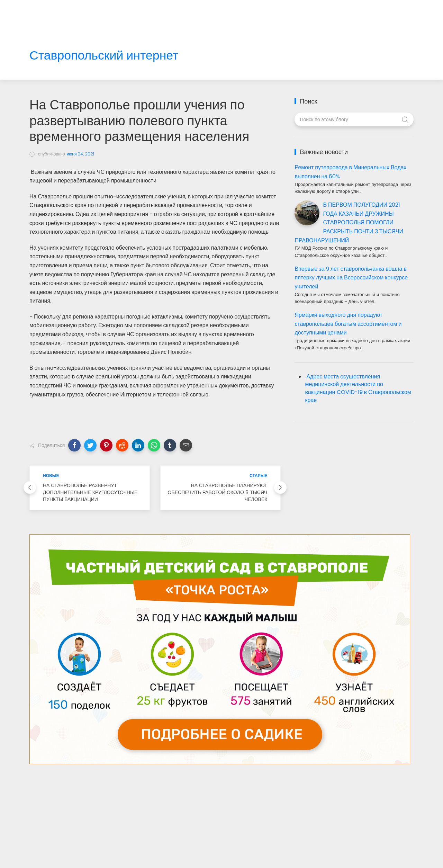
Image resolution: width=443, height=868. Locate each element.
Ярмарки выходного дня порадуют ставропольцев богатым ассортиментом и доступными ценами (348, 324)
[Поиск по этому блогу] (354, 119)
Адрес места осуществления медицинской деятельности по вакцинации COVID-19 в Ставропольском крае (358, 388)
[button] (74, 445)
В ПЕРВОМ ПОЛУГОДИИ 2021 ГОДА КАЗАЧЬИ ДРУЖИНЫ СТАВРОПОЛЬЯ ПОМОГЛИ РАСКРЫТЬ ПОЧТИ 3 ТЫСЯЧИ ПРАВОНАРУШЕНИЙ (349, 222)
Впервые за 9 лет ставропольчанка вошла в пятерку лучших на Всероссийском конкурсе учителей (351, 278)
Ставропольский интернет (104, 56)
